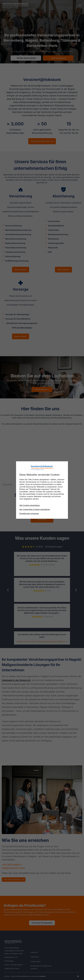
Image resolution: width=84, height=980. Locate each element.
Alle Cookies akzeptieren (30, 505)
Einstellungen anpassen (29, 513)
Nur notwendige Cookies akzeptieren (35, 509)
